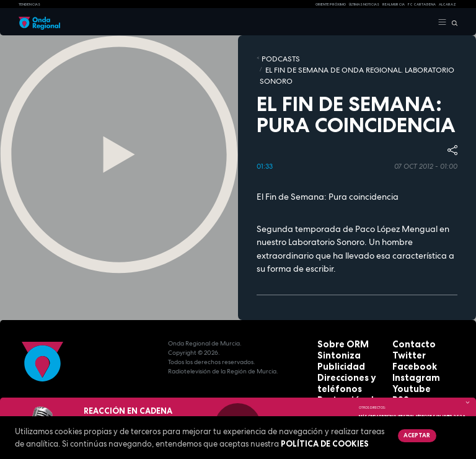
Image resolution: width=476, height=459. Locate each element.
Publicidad (334, 336)
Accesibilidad (339, 383)
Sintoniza (333, 327)
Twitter (404, 327)
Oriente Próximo (331, 4)
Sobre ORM (335, 318)
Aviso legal (335, 374)
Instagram (409, 346)
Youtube (406, 355)
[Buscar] (452, 22)
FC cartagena (422, 4)
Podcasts (274, 58)
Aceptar (413, 434)
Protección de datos (350, 364)
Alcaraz (447, 4)
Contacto (408, 318)
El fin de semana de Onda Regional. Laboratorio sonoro (370, 58)
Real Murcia (394, 4)
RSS (398, 364)
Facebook (408, 336)
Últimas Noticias (364, 4)
